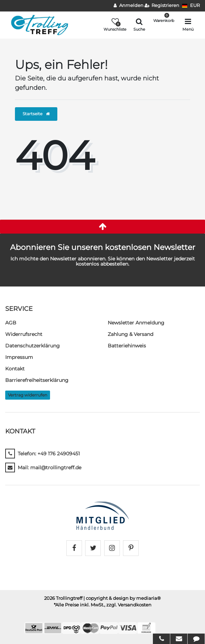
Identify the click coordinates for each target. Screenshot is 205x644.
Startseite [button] (36, 114)
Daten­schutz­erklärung (32, 346)
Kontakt (15, 369)
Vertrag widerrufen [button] (28, 395)
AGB (11, 323)
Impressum (19, 357)
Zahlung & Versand (130, 334)
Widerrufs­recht (24, 334)
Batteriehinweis (127, 346)
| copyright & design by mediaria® (122, 598)
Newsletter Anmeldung (136, 323)
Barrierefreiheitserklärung (37, 380)
